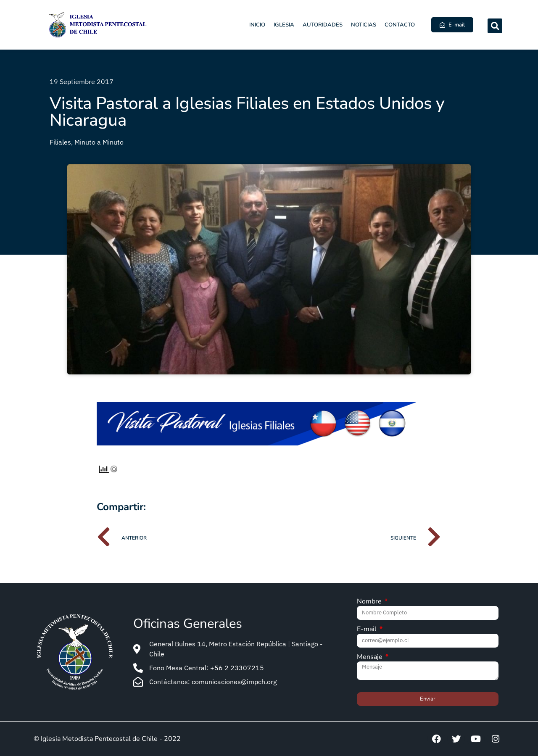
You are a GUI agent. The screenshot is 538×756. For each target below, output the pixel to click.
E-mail (368, 630)
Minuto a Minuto (99, 142)
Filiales (60, 142)
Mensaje (371, 657)
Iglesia (284, 25)
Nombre (370, 602)
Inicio (257, 25)
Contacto (400, 25)
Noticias (364, 25)
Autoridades (323, 25)
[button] (495, 26)
